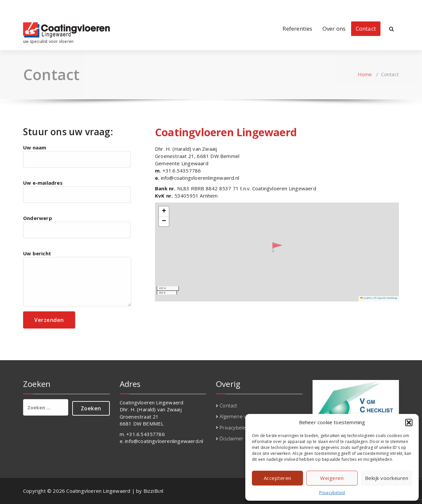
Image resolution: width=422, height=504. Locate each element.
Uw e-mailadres (77, 191)
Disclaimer (231, 438)
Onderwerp (77, 226)
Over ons (334, 29)
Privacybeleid (332, 493)
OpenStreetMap (387, 298)
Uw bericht (77, 278)
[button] (409, 423)
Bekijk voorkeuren (387, 478)
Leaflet (366, 298)
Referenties (297, 29)
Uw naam (77, 156)
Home (365, 74)
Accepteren (278, 478)
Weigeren (332, 478)
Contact (366, 29)
